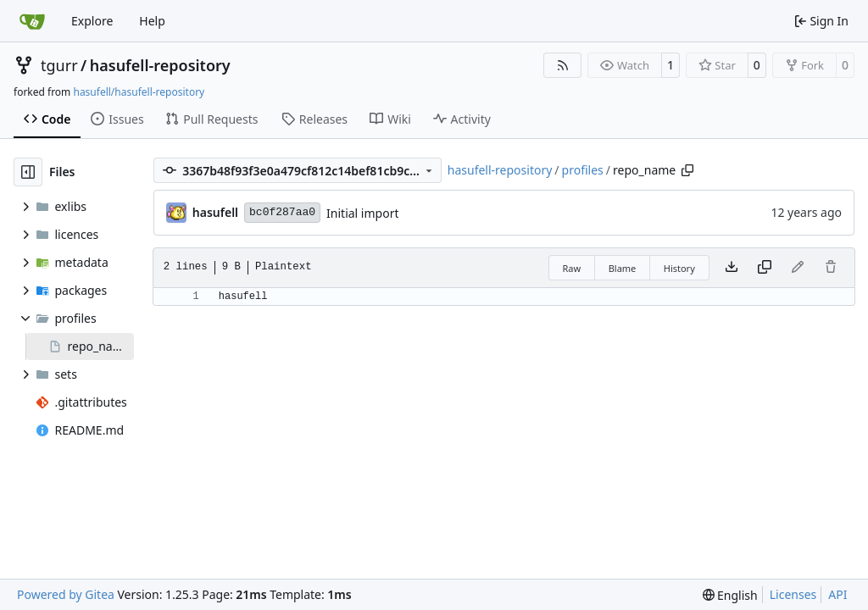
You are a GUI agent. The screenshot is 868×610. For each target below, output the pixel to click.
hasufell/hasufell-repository (139, 92)
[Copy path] (687, 170)
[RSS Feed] (563, 65)
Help (152, 21)
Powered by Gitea (66, 594)
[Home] (32, 21)
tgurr (59, 65)
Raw (572, 268)
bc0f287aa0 (282, 212)
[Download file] (732, 268)
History (679, 268)
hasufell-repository (160, 65)
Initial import (362, 213)
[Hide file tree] (28, 172)
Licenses (793, 594)
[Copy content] (765, 268)
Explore (92, 21)
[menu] (730, 595)
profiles (583, 170)
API (837, 594)
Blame (623, 268)
